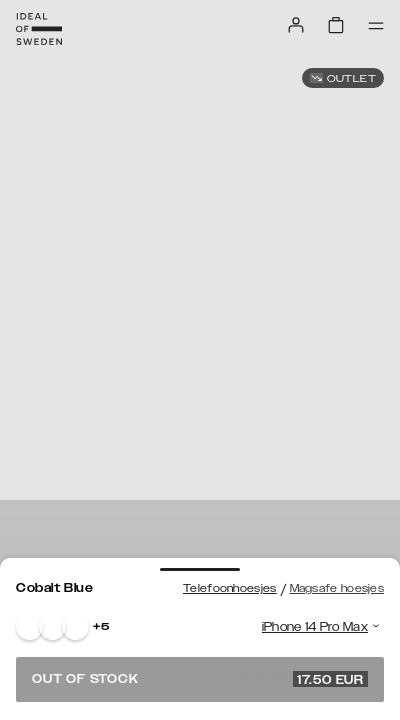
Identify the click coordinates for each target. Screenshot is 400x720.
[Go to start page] (39, 29)
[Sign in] (296, 25)
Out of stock (200, 679)
